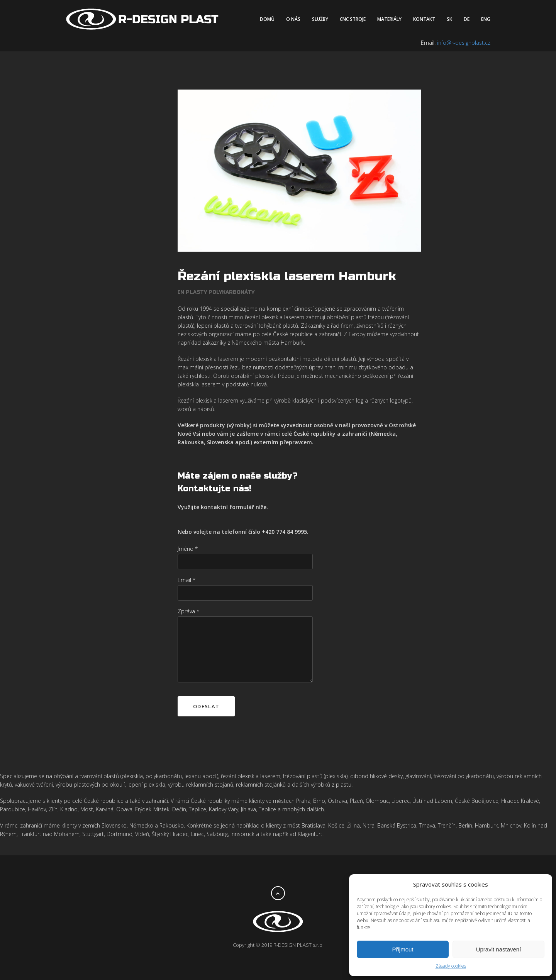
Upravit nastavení (499, 949)
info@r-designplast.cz (464, 43)
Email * (186, 580)
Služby (320, 19)
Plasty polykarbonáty (220, 292)
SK (449, 19)
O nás (293, 19)
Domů (267, 19)
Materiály (389, 19)
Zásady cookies (451, 966)
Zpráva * (188, 611)
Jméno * (188, 549)
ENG (486, 19)
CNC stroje (353, 19)
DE (467, 19)
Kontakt (424, 19)
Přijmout (403, 949)
